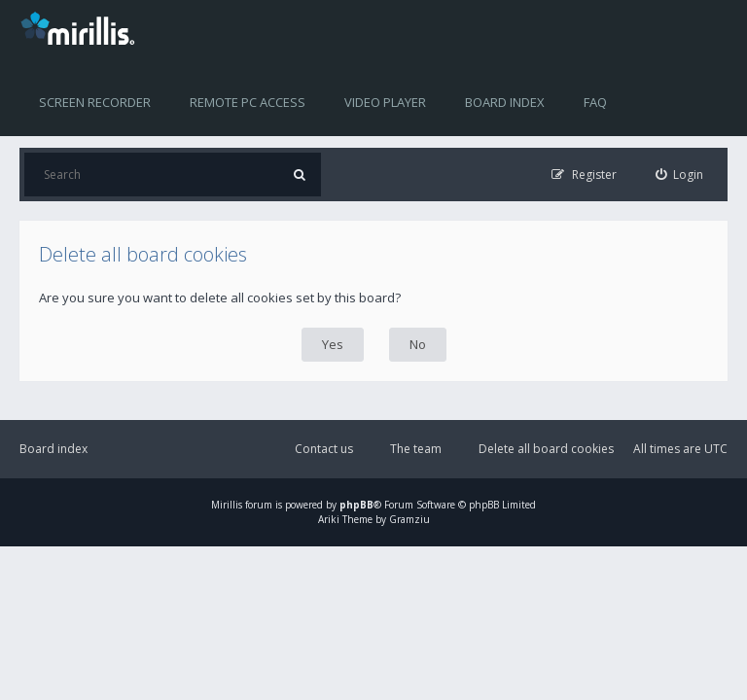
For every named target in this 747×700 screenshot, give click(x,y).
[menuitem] (680, 175)
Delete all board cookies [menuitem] (546, 449)
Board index (505, 102)
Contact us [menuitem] (324, 449)
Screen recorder (95, 102)
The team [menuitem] (416, 449)
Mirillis (227, 505)
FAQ (595, 102)
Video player (385, 102)
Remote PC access (248, 102)
